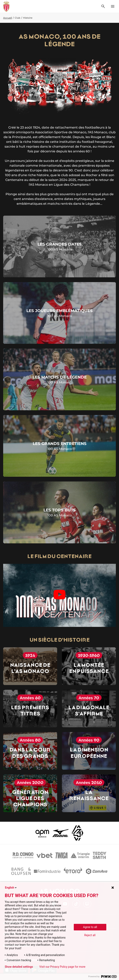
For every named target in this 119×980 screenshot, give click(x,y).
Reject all (90, 935)
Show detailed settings (19, 967)
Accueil (8, 18)
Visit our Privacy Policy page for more (62, 967)
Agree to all (90, 927)
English (11, 888)
